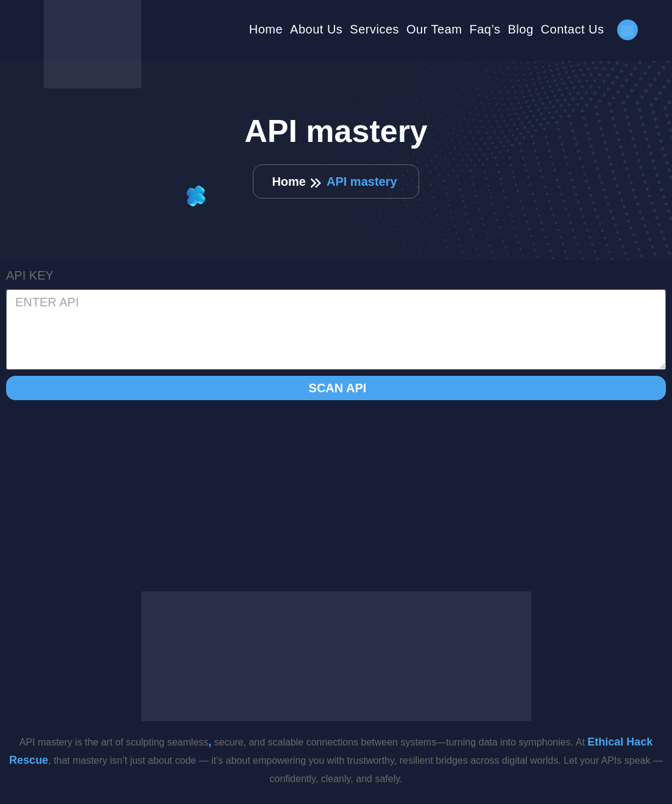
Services (374, 29)
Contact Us (573, 29)
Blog (521, 29)
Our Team (434, 29)
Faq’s (485, 29)
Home (266, 29)
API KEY (30, 275)
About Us (316, 29)
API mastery (362, 182)
